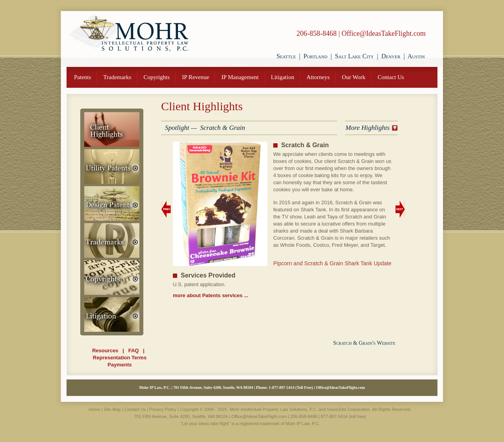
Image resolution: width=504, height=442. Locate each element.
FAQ (134, 350)
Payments (120, 365)
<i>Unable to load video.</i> (334, 303)
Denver (391, 56)
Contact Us (391, 77)
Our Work (354, 77)
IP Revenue (195, 77)
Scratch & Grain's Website (364, 343)
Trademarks (117, 77)
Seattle (286, 56)
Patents (82, 77)
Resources (105, 350)
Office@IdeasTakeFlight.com (384, 33)
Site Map (112, 409)
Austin (416, 56)
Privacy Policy (163, 409)
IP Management (240, 77)
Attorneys (318, 77)
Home (94, 409)
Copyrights (157, 77)
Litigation (283, 77)
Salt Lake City (355, 56)
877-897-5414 (283, 387)
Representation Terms (120, 358)
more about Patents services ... (210, 295)
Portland (316, 56)
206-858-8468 (317, 33)
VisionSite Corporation (348, 409)
